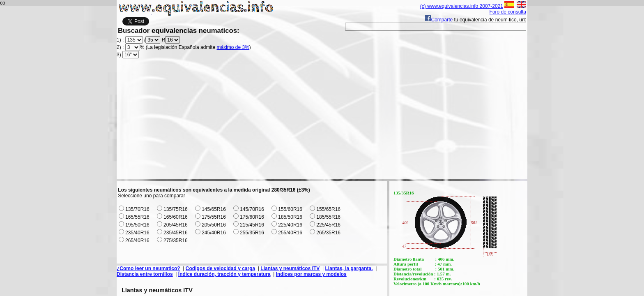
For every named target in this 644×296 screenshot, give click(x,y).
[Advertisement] (322, 122)
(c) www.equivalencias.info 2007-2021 (462, 6)
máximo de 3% (233, 47)
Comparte (439, 20)
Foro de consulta (508, 12)
